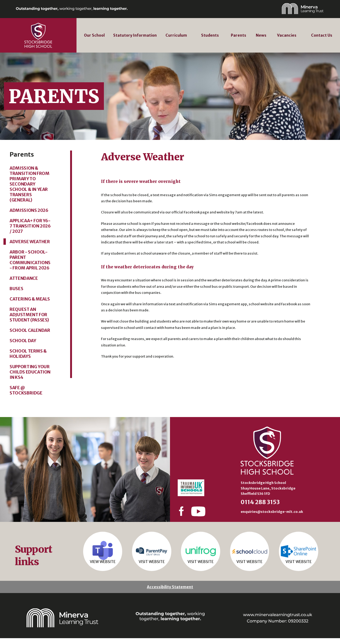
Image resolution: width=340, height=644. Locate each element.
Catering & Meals (30, 299)
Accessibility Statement (170, 593)
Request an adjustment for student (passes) (29, 315)
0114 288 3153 (260, 502)
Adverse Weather (30, 242)
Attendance (24, 278)
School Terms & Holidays (28, 354)
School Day (23, 341)
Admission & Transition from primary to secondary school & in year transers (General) (29, 184)
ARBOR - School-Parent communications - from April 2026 (30, 260)
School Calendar (30, 330)
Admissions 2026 (29, 210)
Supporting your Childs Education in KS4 (30, 372)
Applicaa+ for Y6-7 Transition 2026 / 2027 (30, 226)
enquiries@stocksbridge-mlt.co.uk (272, 512)
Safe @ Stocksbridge (26, 390)
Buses (16, 289)
